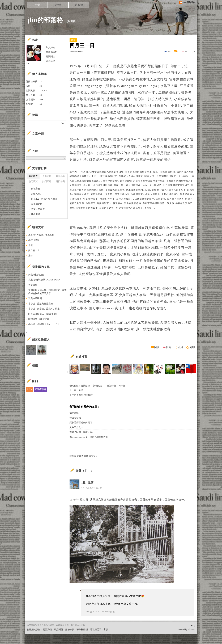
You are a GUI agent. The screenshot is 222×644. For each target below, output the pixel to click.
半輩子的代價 (38, 209)
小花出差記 (34, 240)
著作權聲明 (82, 630)
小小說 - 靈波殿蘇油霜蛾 (41, 304)
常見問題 (58, 630)
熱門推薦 (61, 181)
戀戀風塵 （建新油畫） (40, 319)
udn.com (191, 629)
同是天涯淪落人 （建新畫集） (43, 314)
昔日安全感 (75, 418)
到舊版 (72, 21)
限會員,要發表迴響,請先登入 (84, 456)
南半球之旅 (37, 204)
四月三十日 (34, 251)
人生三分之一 (76, 427)
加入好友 (50, 47)
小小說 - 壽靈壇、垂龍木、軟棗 (44, 309)
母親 (81, 390)
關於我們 (47, 630)
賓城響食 (36, 189)
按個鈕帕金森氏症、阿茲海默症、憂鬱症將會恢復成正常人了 (47, 292)
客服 (106, 630)
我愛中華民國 (35, 298)
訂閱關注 (50, 56)
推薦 (169, 347)
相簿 (58, 5)
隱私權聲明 (96, 630)
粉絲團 (30, 641)
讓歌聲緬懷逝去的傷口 (81, 422)
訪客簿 (79, 5)
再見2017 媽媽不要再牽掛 (44, 199)
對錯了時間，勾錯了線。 (82, 432)
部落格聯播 (40, 389)
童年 (31, 256)
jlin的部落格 (45, 20)
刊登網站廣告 (34, 630)
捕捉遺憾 (74, 413)
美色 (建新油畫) (36, 275)
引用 (180, 347)
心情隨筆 (85, 386)
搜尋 (63, 123)
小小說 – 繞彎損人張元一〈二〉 (44, 324)
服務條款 (70, 630)
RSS (29, 389)
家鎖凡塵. (36, 194)
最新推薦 (61, 176)
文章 (37, 5)
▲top (193, 625)
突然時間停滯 (86, 395)
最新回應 (47, 176)
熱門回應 (47, 181)
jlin (87, 612)
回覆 (157, 347)
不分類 (121, 386)
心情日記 (97, 386)
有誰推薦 (82, 357)
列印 (192, 347)
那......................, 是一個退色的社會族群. (89, 437)
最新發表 (33, 176)
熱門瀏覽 (33, 181)
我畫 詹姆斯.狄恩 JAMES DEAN (44, 280)
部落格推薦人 (41, 340)
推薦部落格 (52, 52)
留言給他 (50, 61)
